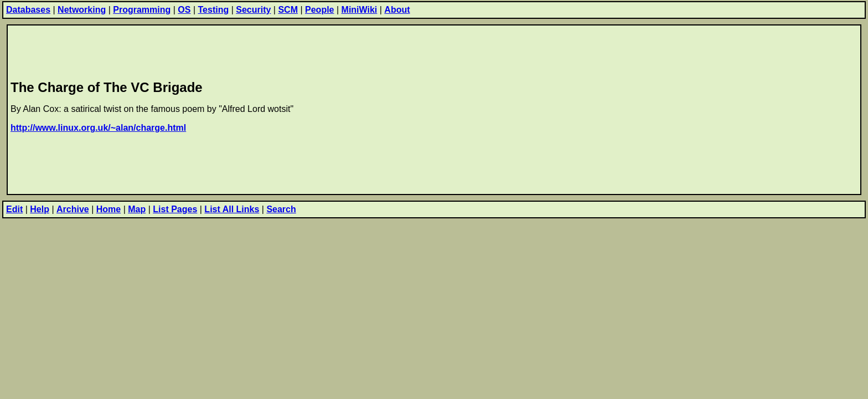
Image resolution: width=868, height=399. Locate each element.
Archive (73, 209)
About (397, 10)
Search (281, 209)
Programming (142, 10)
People (319, 10)
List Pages (175, 209)
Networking (82, 10)
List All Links (232, 209)
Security (253, 10)
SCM (288, 10)
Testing (214, 10)
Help (40, 209)
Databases (28, 10)
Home (108, 209)
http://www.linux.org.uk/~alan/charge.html (98, 128)
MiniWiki (360, 10)
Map (137, 209)
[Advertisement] (212, 50)
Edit (14, 209)
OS (184, 10)
